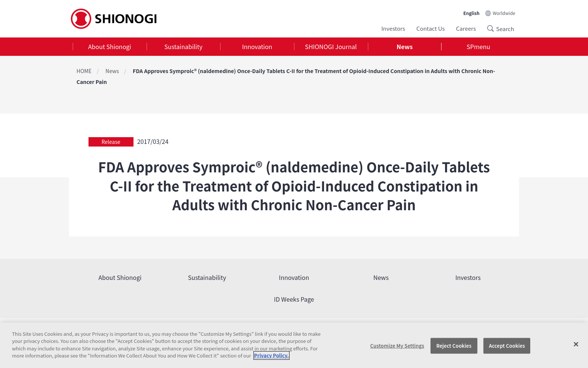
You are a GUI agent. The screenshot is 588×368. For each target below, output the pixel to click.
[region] (294, 345)
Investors (393, 28)
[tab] (110, 47)
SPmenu (478, 46)
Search (493, 28)
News (405, 46)
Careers (466, 28)
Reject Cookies (454, 346)
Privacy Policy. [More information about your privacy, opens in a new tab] (271, 355)
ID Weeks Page (294, 299)
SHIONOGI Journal (331, 46)
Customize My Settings (397, 346)
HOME (84, 71)
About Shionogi (110, 46)
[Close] (576, 344)
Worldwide (504, 13)
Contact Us (430, 28)
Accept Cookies (507, 346)
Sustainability (183, 46)
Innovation (257, 46)
